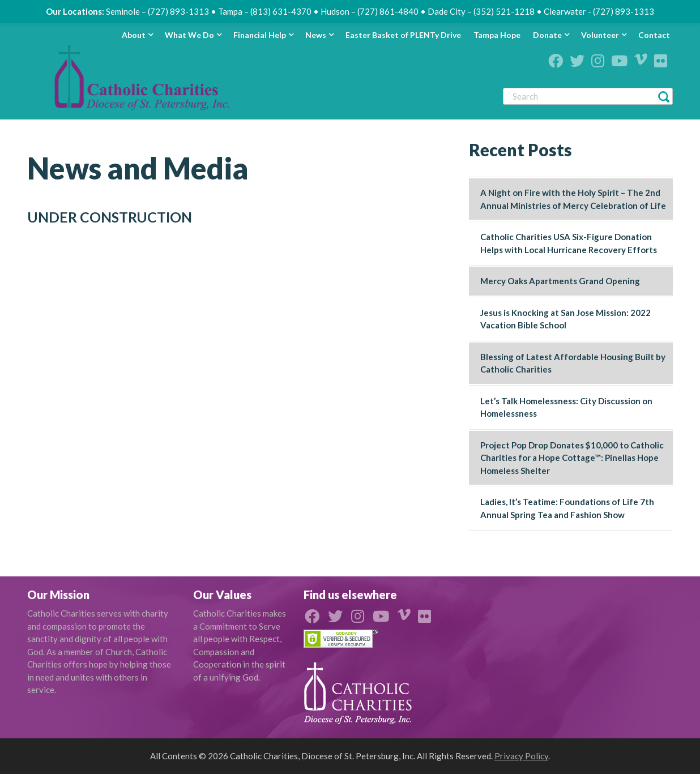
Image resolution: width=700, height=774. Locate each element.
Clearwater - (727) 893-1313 (599, 11)
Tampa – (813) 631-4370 (265, 11)
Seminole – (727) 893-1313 (157, 11)
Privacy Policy (521, 756)
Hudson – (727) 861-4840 (370, 11)
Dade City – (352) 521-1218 (481, 11)
